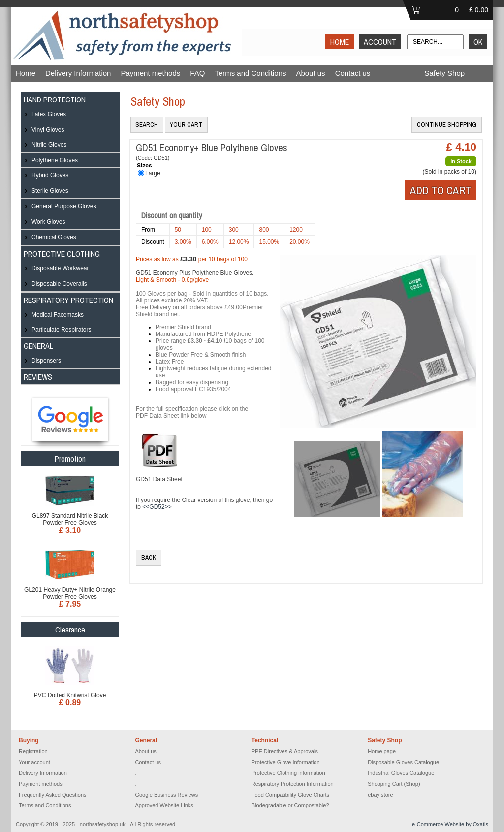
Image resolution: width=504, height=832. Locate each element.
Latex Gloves (49, 114)
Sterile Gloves (50, 191)
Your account (34, 762)
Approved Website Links (164, 805)
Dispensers (46, 361)
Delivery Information (78, 73)
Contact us (353, 73)
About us (310, 73)
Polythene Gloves (55, 160)
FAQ (197, 73)
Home (26, 73)
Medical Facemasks (58, 315)
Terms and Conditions (250, 73)
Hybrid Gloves (50, 175)
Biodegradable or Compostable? (290, 805)
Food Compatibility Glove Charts (290, 795)
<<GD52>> (157, 507)
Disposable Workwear (60, 268)
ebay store (380, 795)
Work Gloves (48, 222)
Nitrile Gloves (49, 145)
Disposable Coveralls (59, 284)
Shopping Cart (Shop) (394, 784)
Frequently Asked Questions (53, 795)
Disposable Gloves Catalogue (403, 762)
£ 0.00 (479, 10)
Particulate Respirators (61, 330)
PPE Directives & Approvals (285, 751)
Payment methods (150, 73)
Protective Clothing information (288, 773)
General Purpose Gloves (64, 206)
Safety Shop (444, 73)
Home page (382, 751)
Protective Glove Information (286, 762)
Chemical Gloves (54, 237)
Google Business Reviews (166, 795)
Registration (33, 751)
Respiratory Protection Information (293, 784)
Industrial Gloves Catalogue (401, 773)
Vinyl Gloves (48, 130)
